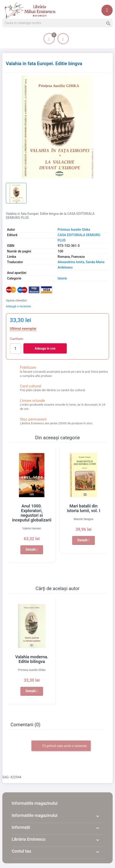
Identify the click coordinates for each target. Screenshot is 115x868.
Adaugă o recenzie (18, 306)
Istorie (62, 278)
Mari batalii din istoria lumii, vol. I (83, 508)
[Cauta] (57, 23)
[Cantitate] (15, 349)
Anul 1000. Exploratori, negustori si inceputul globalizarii (32, 513)
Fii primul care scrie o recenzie (61, 746)
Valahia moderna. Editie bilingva (32, 659)
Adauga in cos (45, 348)
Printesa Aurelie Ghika (74, 230)
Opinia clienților (16, 300)
